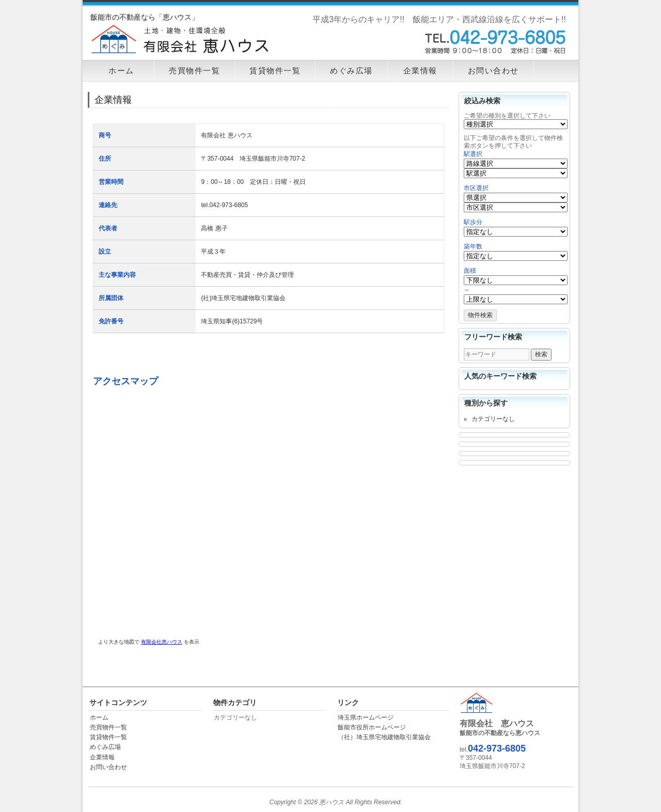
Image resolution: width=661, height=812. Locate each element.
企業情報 (420, 71)
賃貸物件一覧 (275, 71)
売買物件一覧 (194, 71)
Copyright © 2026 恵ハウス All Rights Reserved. (336, 802)
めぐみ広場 (351, 71)
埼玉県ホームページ (366, 717)
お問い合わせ (493, 71)
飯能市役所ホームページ (372, 727)
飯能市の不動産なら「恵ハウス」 (145, 17)
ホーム (121, 71)
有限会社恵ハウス (162, 642)
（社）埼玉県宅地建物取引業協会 (384, 737)
